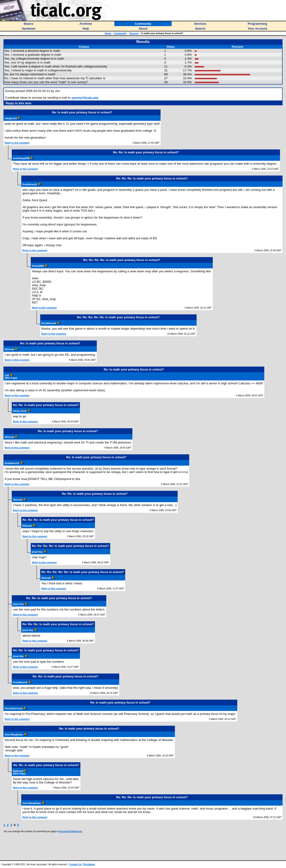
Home (108, 33)
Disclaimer (89, 864)
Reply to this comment (17, 143)
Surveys (134, 33)
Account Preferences (70, 831)
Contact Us (75, 864)
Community (120, 33)
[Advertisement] (143, 847)
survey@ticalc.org (85, 98)
